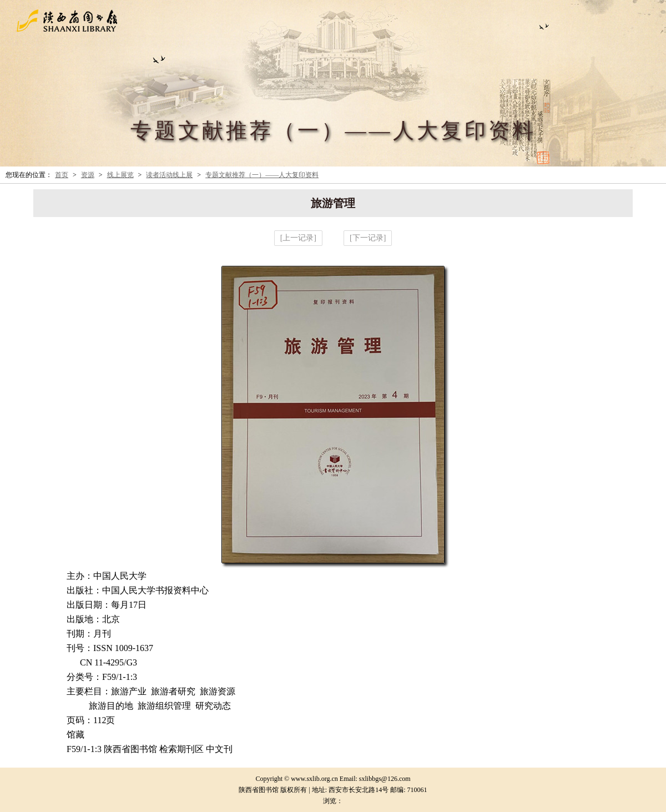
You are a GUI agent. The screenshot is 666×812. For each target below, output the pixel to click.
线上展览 (120, 175)
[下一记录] (368, 238)
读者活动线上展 (169, 175)
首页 (62, 175)
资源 (88, 175)
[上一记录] (298, 238)
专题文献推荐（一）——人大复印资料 (262, 175)
